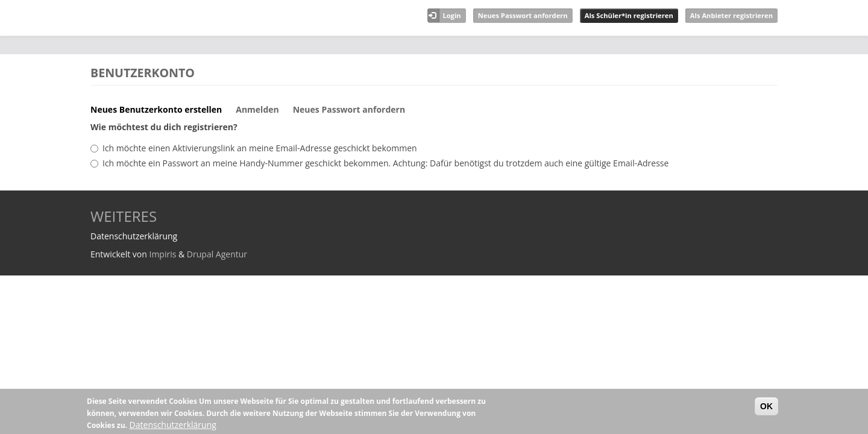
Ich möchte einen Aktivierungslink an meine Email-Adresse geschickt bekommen (260, 148)
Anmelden (257, 109)
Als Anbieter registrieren (731, 15)
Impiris (162, 254)
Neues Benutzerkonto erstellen (161, 113)
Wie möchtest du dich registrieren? (164, 127)
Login (451, 15)
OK (766, 406)
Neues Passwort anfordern (523, 15)
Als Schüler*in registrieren (629, 15)
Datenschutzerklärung (173, 425)
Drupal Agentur (217, 254)
